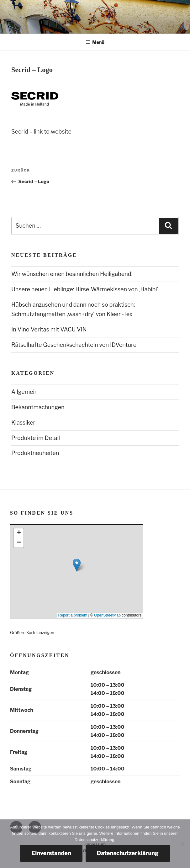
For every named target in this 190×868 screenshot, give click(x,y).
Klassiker (23, 423)
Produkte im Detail (36, 438)
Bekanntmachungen (38, 407)
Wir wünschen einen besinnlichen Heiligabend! (72, 274)
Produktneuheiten (35, 453)
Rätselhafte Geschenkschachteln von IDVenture (74, 345)
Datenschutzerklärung (128, 853)
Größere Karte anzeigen (32, 633)
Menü (95, 42)
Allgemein (24, 392)
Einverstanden (51, 853)
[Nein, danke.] (182, 844)
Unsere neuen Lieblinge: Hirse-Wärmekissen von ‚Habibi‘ (85, 289)
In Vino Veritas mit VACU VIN (49, 329)
